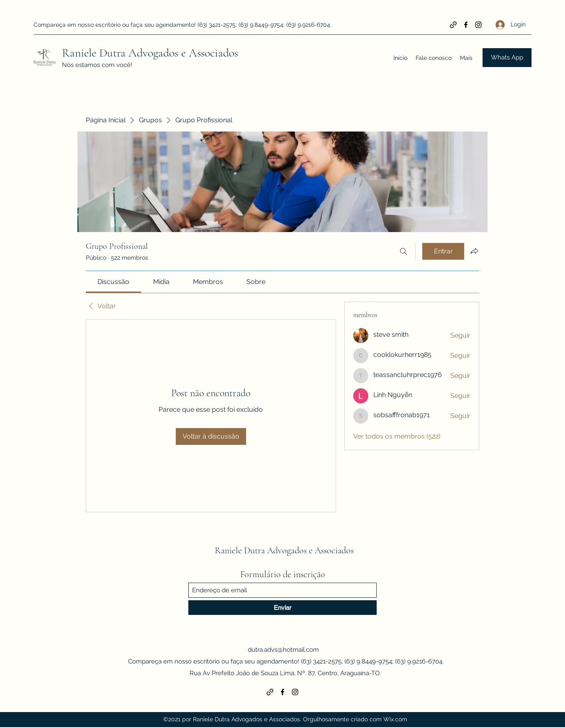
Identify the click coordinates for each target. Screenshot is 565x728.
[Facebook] (466, 25)
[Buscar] (403, 251)
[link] (113, 282)
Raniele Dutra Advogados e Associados (150, 53)
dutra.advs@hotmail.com (283, 650)
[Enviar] (282, 608)
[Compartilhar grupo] (474, 251)
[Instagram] (478, 25)
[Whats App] (507, 58)
